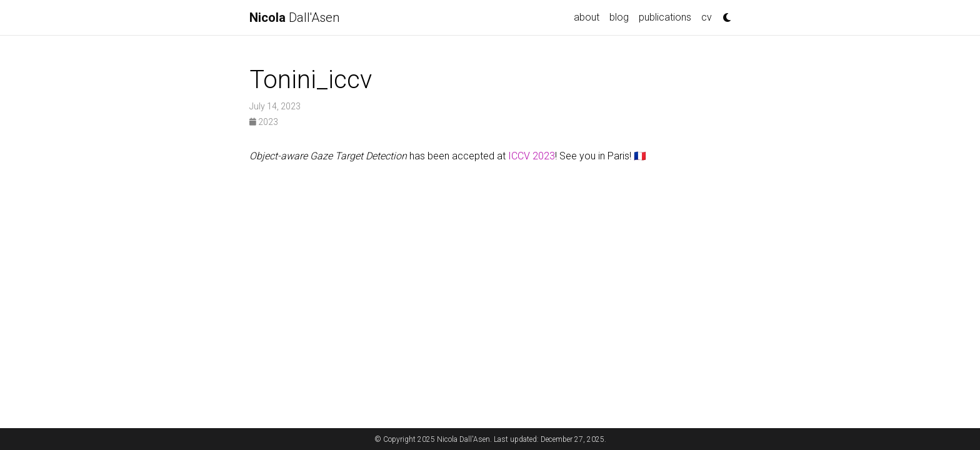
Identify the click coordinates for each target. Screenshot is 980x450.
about (587, 17)
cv (707, 17)
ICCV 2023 (532, 156)
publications (665, 17)
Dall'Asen (294, 17)
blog (619, 17)
